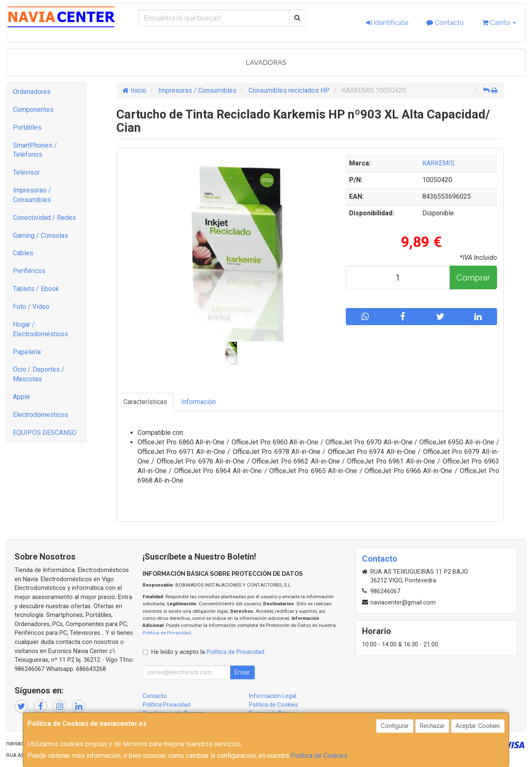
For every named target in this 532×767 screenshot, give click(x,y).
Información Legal (273, 696)
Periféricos (29, 271)
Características (145, 402)
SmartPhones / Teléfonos (35, 150)
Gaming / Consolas (41, 236)
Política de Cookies (319, 756)
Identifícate (387, 23)
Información (198, 402)
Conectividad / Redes (44, 218)
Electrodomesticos (41, 415)
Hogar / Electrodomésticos (41, 329)
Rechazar (432, 726)
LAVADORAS (266, 63)
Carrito (499, 23)
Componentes (33, 110)
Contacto (445, 23)
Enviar (242, 672)
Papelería (27, 352)
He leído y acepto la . (208, 652)
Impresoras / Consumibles (32, 195)
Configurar (395, 726)
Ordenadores (32, 92)
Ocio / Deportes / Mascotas (39, 374)
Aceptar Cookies (478, 726)
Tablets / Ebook (36, 289)
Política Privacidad (166, 705)
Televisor (26, 172)
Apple (21, 397)
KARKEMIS (438, 163)
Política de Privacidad (167, 633)
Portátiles (27, 127)
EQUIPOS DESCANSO (45, 433)
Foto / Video (31, 307)
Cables (23, 253)
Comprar (473, 278)
